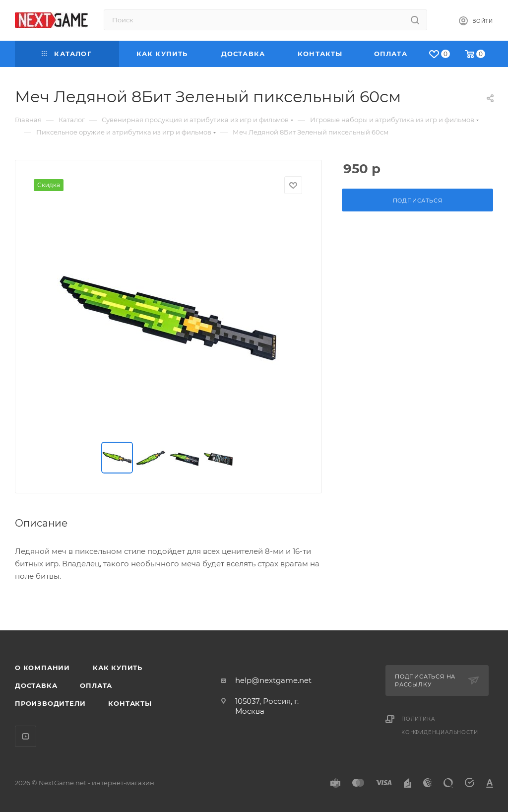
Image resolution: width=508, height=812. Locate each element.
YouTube (26, 736)
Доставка (36, 685)
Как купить (118, 668)
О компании (42, 668)
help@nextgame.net (273, 680)
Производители (50, 703)
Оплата (96, 685)
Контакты (130, 703)
